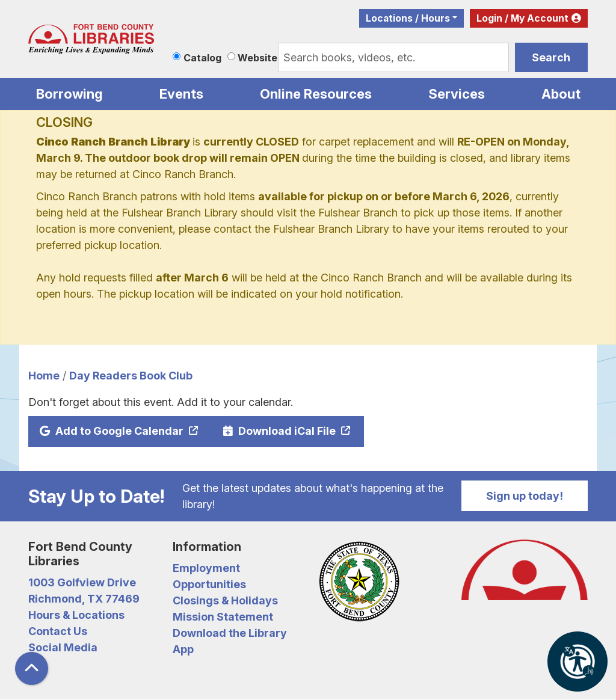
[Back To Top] (32, 668)
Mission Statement (223, 617)
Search (551, 57)
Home (44, 376)
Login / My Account (522, 18)
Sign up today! (525, 496)
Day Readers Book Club (131, 376)
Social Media (63, 647)
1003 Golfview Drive (82, 582)
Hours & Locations (76, 615)
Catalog (202, 58)
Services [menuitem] (457, 94)
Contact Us (58, 631)
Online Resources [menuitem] (316, 94)
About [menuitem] (561, 94)
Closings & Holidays (225, 600)
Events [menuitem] (181, 94)
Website (257, 58)
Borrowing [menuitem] (69, 94)
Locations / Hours (408, 18)
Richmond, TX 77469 (84, 599)
